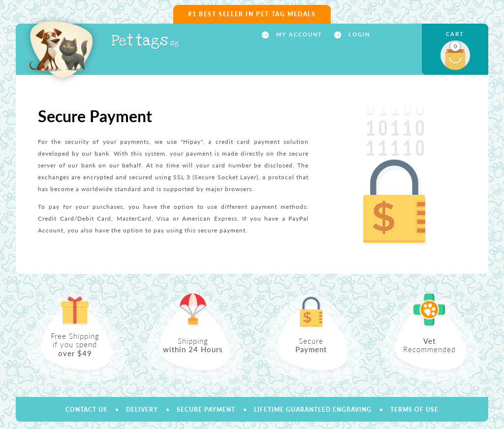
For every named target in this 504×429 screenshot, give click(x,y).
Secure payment (206, 410)
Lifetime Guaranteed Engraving (313, 410)
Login (358, 34)
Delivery (142, 410)
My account (298, 34)
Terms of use (414, 410)
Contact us (86, 410)
